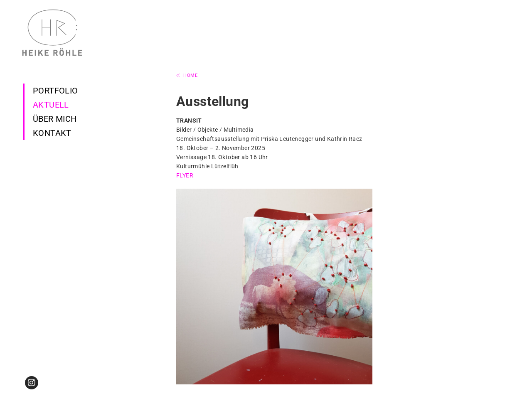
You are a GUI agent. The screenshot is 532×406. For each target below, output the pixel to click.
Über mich (55, 119)
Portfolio (55, 91)
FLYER (185, 175)
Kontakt (52, 133)
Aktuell (51, 105)
